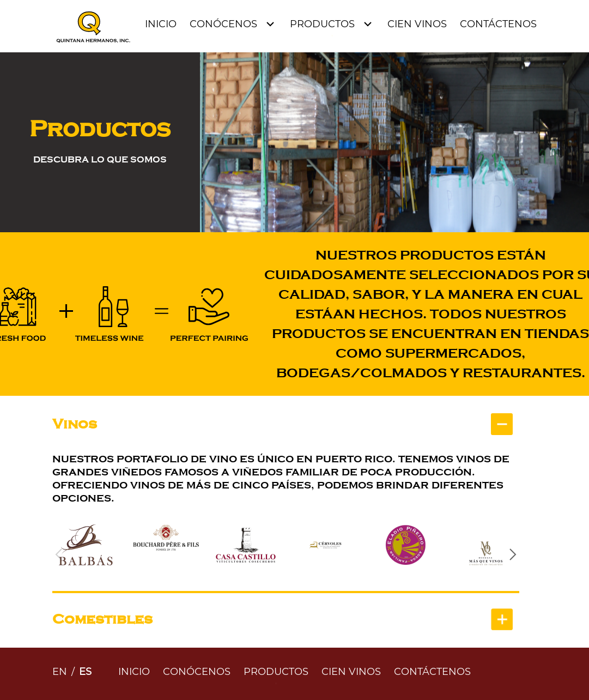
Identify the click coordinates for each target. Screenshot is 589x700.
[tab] (286, 424)
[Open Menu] (233, 24)
